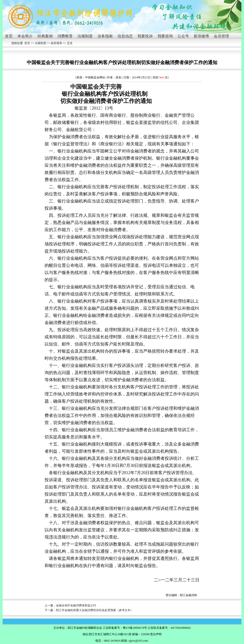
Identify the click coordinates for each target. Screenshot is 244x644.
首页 (9, 36)
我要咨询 (165, 36)
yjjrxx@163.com (138, 641)
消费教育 (65, 36)
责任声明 (156, 634)
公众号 (183, 36)
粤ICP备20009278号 (135, 628)
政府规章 (56, 43)
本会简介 (25, 36)
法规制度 (85, 36)
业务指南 (105, 36)
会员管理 (221, 36)
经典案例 (45, 36)
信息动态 (125, 36)
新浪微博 (201, 36)
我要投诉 (145, 36)
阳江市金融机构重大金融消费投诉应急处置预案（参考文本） (95, 610)
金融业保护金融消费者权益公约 (76, 605)
